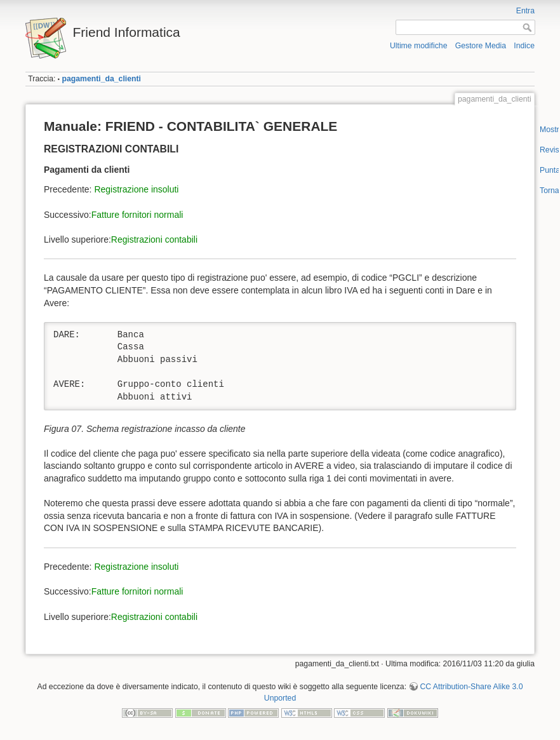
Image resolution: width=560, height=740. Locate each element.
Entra (525, 11)
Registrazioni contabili (154, 239)
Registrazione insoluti (136, 189)
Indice (524, 46)
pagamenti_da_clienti (101, 79)
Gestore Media (481, 46)
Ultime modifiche (419, 46)
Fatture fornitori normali (137, 215)
